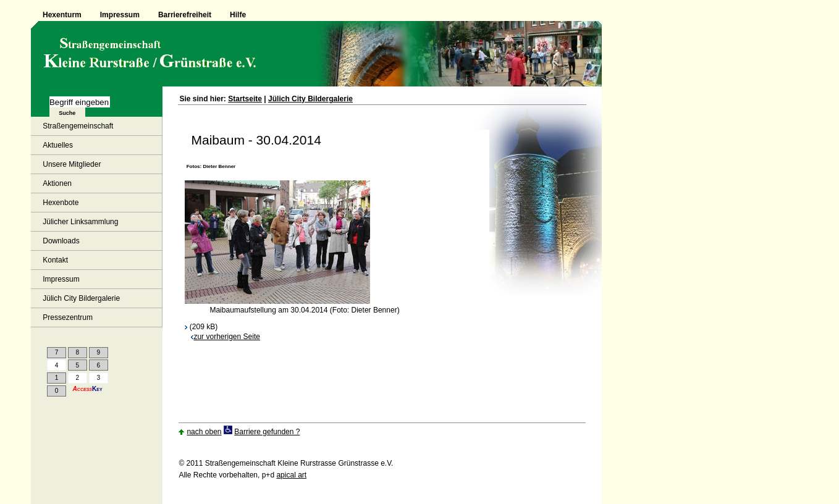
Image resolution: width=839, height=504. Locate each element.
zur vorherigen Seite (226, 337)
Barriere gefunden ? (267, 432)
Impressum (120, 15)
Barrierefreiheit (185, 15)
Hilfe (238, 15)
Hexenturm (62, 15)
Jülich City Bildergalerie (310, 99)
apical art (291, 475)
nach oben (204, 432)
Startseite (245, 99)
